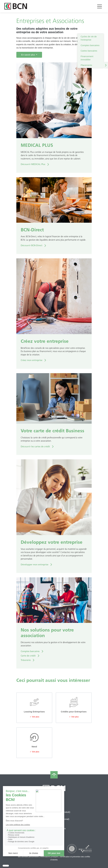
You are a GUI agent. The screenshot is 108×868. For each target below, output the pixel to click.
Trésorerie (26, 660)
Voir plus (34, 717)
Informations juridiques (49, 857)
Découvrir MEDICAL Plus (33, 164)
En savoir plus (28, 55)
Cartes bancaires (89, 51)
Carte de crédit (28, 656)
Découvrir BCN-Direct (32, 245)
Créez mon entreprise (32, 360)
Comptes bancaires (90, 45)
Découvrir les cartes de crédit (35, 447)
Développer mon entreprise (35, 565)
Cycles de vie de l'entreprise (89, 38)
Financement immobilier (87, 58)
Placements (86, 65)
